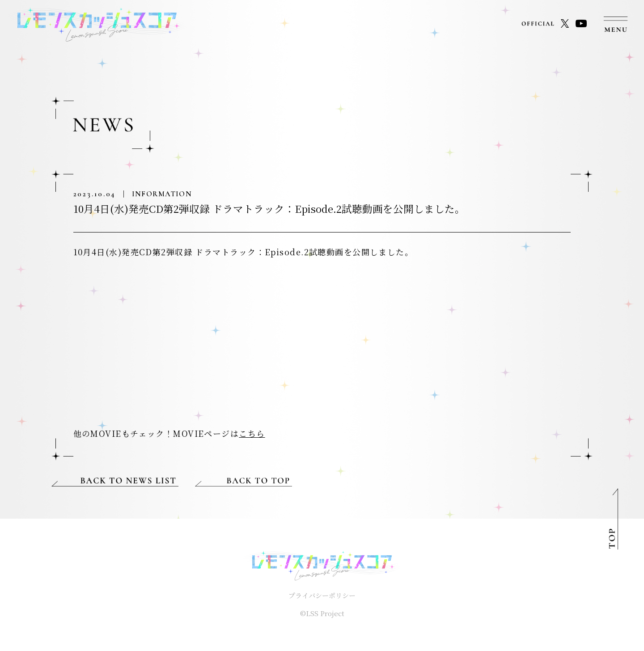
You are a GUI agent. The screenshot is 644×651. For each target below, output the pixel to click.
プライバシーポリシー (322, 595)
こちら (252, 433)
